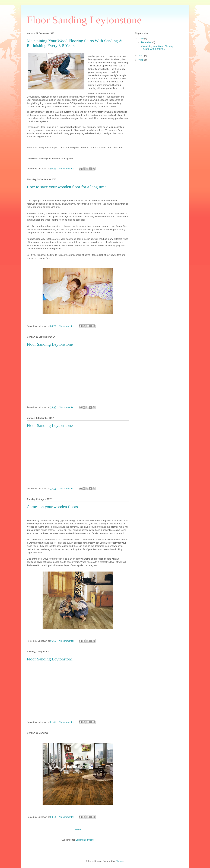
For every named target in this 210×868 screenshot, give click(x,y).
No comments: (67, 169)
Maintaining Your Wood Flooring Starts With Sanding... (157, 48)
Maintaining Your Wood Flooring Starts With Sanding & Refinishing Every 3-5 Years (74, 43)
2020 (141, 38)
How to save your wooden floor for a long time (67, 187)
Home (78, 829)
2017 (141, 56)
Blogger (119, 861)
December (147, 42)
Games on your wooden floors (52, 507)
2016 (141, 60)
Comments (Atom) (85, 840)
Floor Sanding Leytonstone (50, 344)
